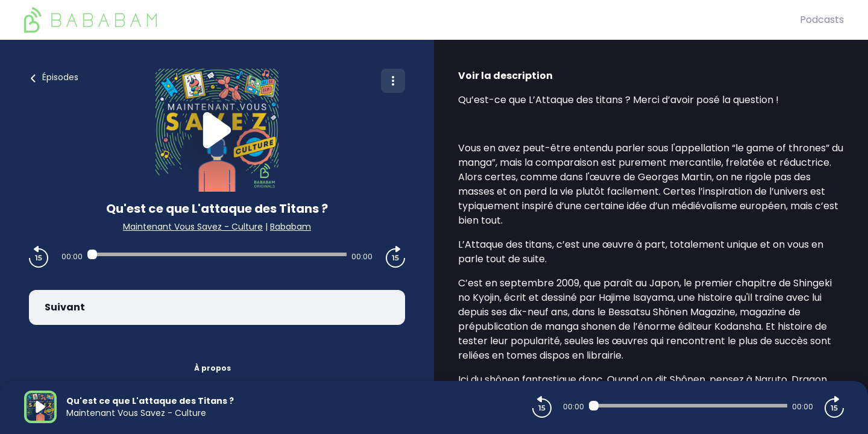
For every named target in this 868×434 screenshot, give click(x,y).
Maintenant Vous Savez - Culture (193, 227)
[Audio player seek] (217, 254)
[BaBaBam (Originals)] (412, 20)
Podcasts (822, 20)
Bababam (291, 227)
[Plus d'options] (393, 81)
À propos (212, 368)
